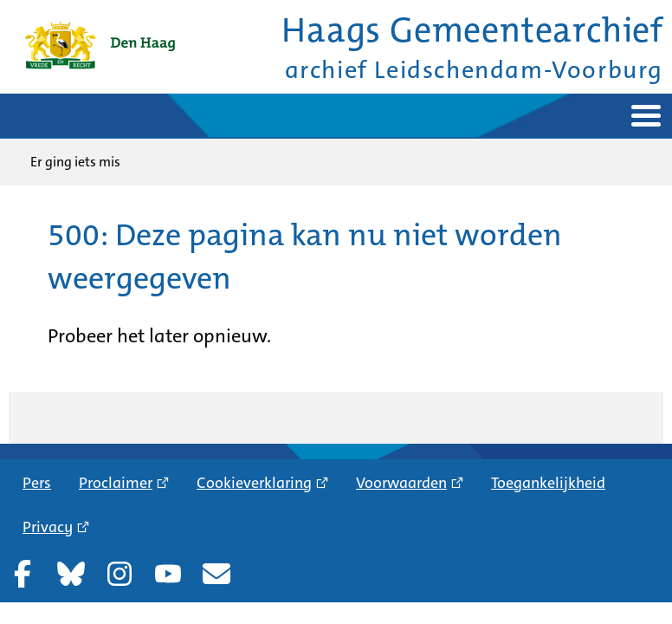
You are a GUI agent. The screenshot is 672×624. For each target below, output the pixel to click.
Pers (37, 483)
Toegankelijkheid (548, 483)
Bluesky (71, 574)
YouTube (168, 574)
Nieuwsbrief (216, 574)
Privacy (48, 527)
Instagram (120, 574)
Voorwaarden (401, 483)
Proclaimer (116, 483)
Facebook (23, 574)
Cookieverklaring (254, 483)
